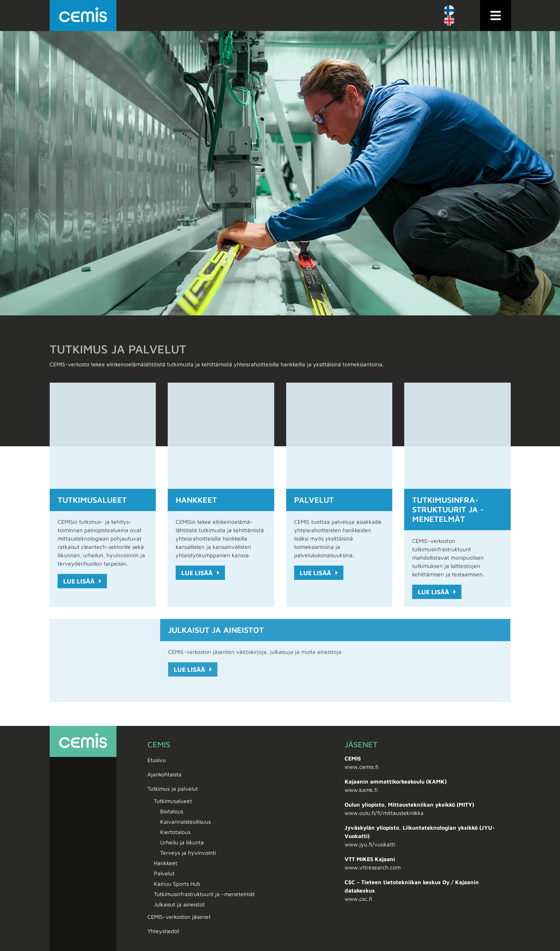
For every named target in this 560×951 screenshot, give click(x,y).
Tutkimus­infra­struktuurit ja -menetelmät (448, 509)
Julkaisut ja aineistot (216, 630)
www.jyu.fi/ (359, 844)
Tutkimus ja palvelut (175, 789)
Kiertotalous (175, 832)
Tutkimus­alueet (92, 500)
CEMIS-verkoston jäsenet (179, 917)
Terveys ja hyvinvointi (188, 853)
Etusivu (157, 760)
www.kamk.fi (361, 790)
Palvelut (314, 500)
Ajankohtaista (165, 774)
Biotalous (172, 811)
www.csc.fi (358, 899)
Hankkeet (196, 500)
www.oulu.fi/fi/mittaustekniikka (384, 813)
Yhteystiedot (163, 931)
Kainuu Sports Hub (177, 884)
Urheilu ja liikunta (182, 842)
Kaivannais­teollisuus (185, 822)
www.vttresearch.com (373, 867)
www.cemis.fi (361, 767)
